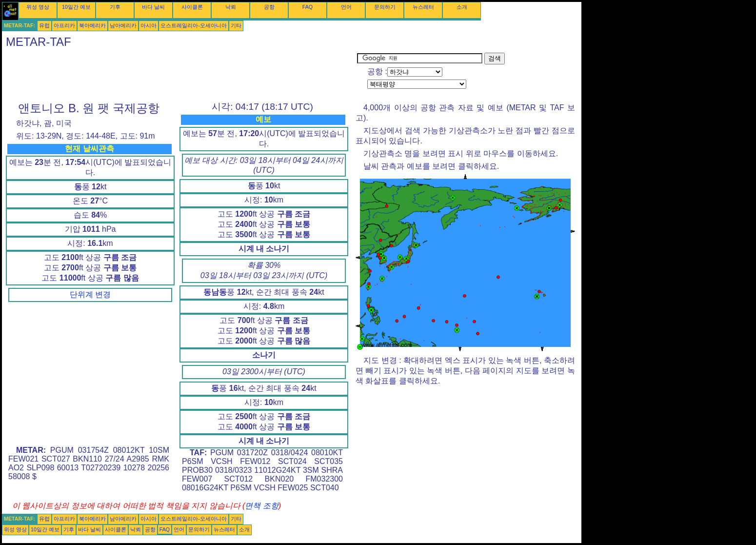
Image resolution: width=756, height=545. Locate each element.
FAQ (308, 7)
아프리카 (64, 25)
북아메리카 (92, 25)
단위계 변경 (90, 294)
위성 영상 (38, 7)
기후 (115, 7)
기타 (236, 25)
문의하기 (385, 7)
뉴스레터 (423, 7)
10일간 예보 (76, 7)
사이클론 (192, 7)
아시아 (149, 25)
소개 (462, 7)
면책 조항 (261, 506)
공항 (269, 7)
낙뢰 (231, 7)
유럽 (44, 25)
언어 (346, 7)
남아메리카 (123, 25)
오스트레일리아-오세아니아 (194, 25)
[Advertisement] (179, 75)
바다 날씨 (153, 7)
